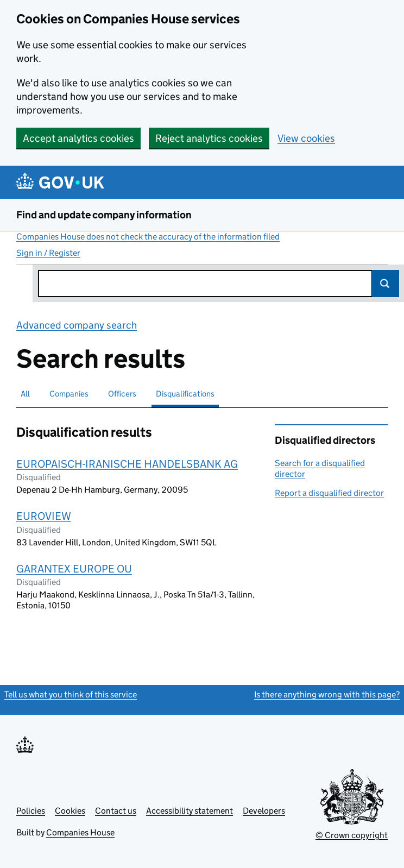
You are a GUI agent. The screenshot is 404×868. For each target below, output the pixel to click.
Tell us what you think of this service (71, 694)
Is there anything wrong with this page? (327, 694)
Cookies (70, 811)
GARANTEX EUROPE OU (74, 569)
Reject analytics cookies (209, 138)
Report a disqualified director (329, 493)
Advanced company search (77, 325)
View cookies (306, 138)
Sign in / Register (48, 253)
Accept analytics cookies (78, 138)
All (25, 394)
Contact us (116, 811)
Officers (122, 394)
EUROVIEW (44, 516)
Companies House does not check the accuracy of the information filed (148, 237)
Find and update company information (104, 215)
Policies (31, 811)
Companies (69, 394)
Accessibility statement (190, 811)
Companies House (80, 832)
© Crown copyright (352, 835)
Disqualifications (185, 394)
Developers (264, 811)
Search (386, 284)
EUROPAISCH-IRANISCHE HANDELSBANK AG (127, 464)
